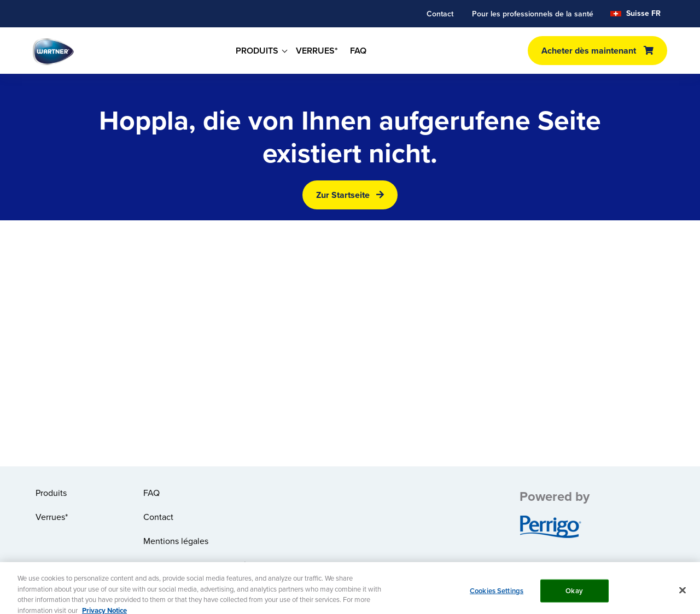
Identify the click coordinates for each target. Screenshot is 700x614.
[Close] (682, 594)
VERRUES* (317, 51)
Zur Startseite (343, 195)
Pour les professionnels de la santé (533, 14)
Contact (440, 14)
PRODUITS (257, 51)
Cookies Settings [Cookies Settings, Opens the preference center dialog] (497, 594)
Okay (574, 594)
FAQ (358, 51)
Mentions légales (176, 541)
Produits (51, 493)
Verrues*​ (52, 517)
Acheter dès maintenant (589, 51)
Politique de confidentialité (195, 565)
